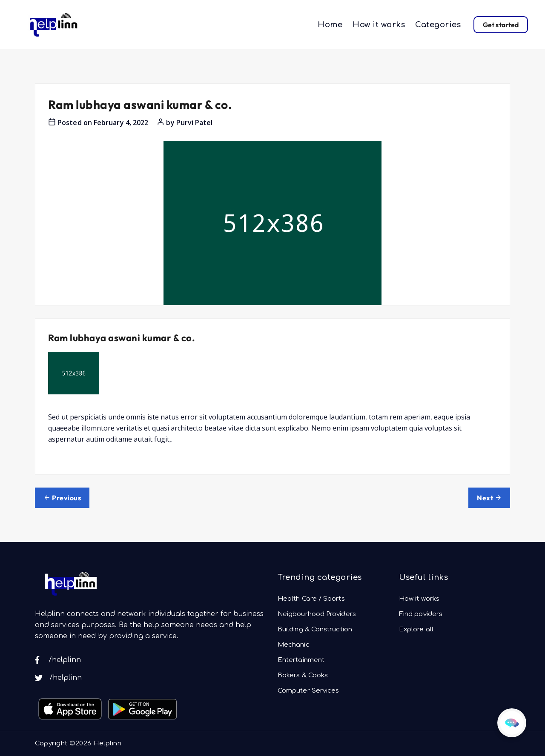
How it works (379, 25)
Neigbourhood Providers (317, 614)
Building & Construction (315, 629)
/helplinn (58, 660)
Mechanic (294, 645)
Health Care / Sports (311, 599)
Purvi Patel (195, 123)
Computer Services (308, 691)
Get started (501, 25)
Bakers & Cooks (303, 675)
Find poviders (421, 614)
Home (330, 25)
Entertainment (301, 660)
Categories (438, 25)
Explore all (416, 629)
